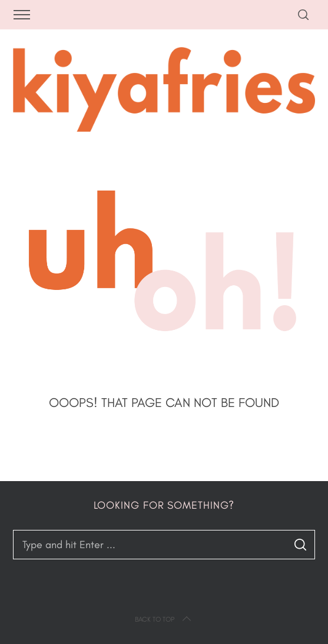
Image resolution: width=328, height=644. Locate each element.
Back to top (164, 619)
